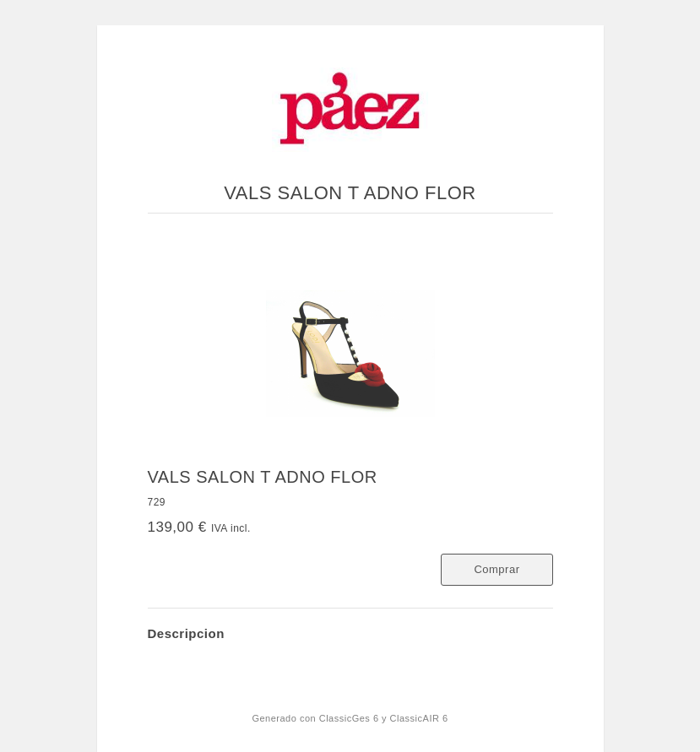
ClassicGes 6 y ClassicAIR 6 (384, 718)
